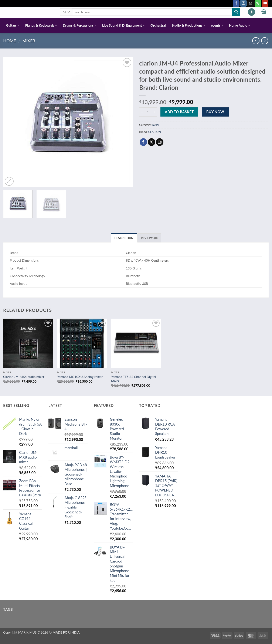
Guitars (13, 25)
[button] (252, 12)
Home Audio (240, 25)
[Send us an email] (251, 3)
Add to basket (179, 112)
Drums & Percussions (79, 25)
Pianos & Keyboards (41, 25)
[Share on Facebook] (143, 142)
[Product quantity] (148, 112)
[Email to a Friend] (160, 142)
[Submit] (236, 12)
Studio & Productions (188, 25)
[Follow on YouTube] (265, 3)
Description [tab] (124, 238)
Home (10, 41)
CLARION (155, 132)
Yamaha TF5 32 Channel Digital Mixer (134, 379)
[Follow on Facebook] (236, 3)
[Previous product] (265, 41)
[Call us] (258, 3)
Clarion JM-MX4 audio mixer (24, 377)
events (217, 25)
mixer (29, 41)
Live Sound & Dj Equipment (123, 25)
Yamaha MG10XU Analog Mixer (80, 377)
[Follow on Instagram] (243, 3)
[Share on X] (151, 142)
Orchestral (158, 25)
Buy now (215, 112)
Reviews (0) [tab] (150, 238)
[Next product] (256, 41)
